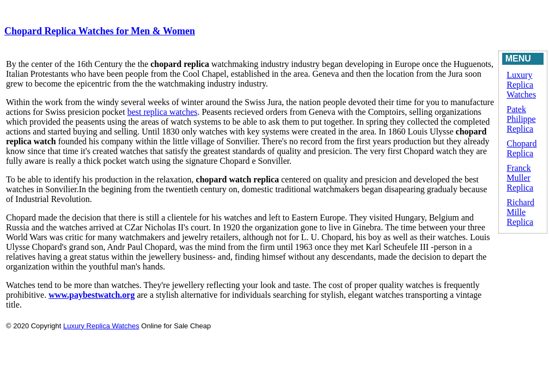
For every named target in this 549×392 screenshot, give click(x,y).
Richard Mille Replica (520, 212)
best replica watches (163, 112)
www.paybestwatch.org (91, 295)
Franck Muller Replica (520, 178)
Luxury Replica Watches (521, 85)
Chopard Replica (521, 148)
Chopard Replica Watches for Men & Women (100, 31)
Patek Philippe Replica (521, 119)
